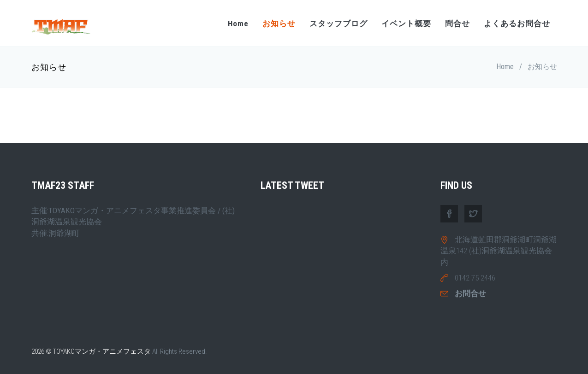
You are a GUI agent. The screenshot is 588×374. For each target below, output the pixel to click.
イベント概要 (406, 23)
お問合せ (470, 293)
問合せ (457, 23)
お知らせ (279, 23)
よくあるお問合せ (517, 23)
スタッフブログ (339, 23)
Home (238, 23)
